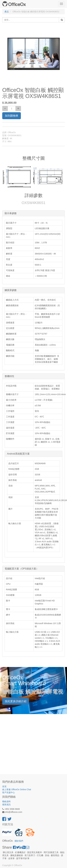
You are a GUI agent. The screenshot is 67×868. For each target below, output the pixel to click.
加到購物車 (12, 116)
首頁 (4, 786)
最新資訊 (6, 805)
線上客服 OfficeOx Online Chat (17, 789)
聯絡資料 (6, 801)
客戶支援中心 (9, 792)
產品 (7, 12)
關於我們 (19, 841)
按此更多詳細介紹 (16, 701)
